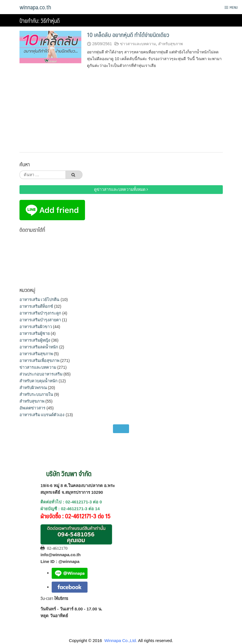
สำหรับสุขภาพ (170, 44)
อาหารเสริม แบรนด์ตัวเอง (42, 415)
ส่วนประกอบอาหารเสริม (41, 374)
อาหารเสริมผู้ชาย (35, 333)
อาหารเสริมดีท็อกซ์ (36, 306)
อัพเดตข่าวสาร (32, 408)
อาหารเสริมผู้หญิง (35, 340)
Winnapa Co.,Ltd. (121, 640)
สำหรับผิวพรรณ (33, 388)
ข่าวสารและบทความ (138, 44)
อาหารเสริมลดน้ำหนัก (39, 347)
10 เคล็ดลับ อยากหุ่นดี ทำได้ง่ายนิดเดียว (128, 35)
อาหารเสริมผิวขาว (36, 327)
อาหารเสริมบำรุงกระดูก (40, 313)
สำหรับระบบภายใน (36, 394)
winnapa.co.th (35, 7)
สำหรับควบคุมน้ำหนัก (39, 381)
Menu (231, 7)
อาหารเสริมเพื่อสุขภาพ (39, 361)
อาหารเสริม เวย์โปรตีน (40, 300)
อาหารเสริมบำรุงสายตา (40, 320)
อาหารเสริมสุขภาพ (36, 354)
